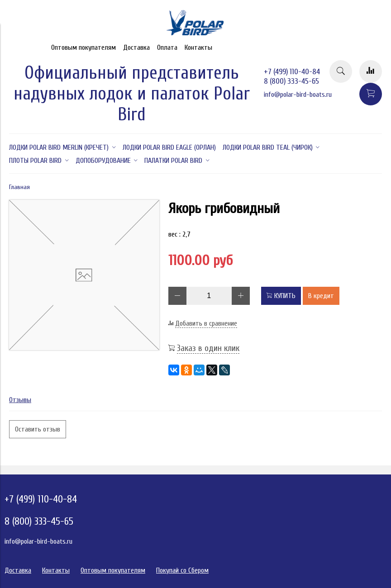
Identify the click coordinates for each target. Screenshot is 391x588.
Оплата (167, 47)
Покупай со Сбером (182, 570)
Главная (19, 187)
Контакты (198, 47)
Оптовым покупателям (83, 47)
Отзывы (20, 400)
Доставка (136, 47)
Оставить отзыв (38, 429)
